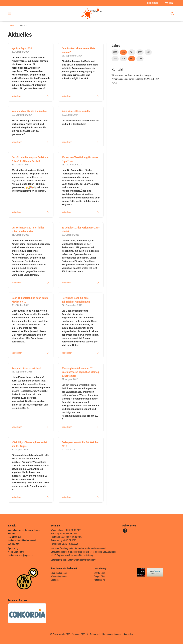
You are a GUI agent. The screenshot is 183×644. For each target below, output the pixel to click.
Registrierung (152, 3)
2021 (148, 52)
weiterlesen (17, 96)
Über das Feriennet (59, 573)
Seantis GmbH (100, 573)
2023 (132, 52)
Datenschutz (95, 634)
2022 (140, 52)
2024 (123, 52)
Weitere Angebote (59, 576)
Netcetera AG (100, 580)
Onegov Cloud (100, 576)
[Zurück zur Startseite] (91, 14)
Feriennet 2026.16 (79, 634)
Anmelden (169, 3)
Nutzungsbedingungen (112, 634)
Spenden (55, 580)
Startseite (12, 26)
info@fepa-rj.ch (15, 537)
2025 (115, 52)
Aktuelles (23, 26)
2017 (140, 59)
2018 (132, 59)
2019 (123, 59)
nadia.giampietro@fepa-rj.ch (21, 555)
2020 (115, 59)
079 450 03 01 (14, 544)
